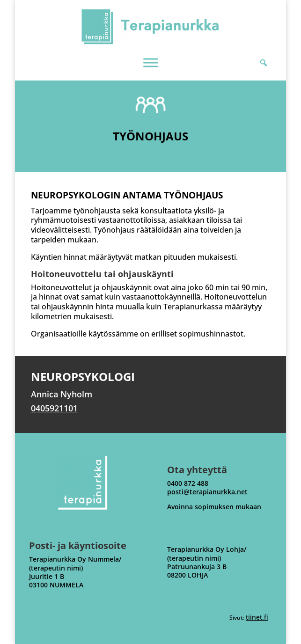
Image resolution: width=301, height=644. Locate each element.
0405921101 (54, 408)
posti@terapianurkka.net (207, 492)
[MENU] (151, 62)
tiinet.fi (257, 617)
